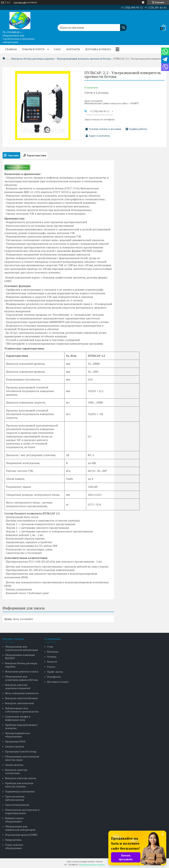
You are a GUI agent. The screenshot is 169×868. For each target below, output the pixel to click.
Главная (11, 49)
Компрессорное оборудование (14, 820)
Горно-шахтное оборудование (14, 846)
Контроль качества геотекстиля (16, 771)
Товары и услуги (33, 49)
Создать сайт (20, 2)
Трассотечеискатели (17, 805)
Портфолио (54, 677)
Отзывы (52, 657)
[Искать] (123, 26)
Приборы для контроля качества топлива (19, 785)
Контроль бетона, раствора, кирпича (33, 59)
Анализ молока (14, 765)
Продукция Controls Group (21, 751)
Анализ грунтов (15, 746)
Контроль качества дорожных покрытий (18, 686)
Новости (52, 662)
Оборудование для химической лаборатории (20, 828)
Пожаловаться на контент (93, 865)
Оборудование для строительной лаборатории (22, 648)
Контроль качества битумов (21, 698)
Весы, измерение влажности (22, 693)
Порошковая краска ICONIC (21, 835)
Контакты (73, 49)
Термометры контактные (20, 791)
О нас (57, 49)
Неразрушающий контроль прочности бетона (84, 59)
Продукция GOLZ (15, 741)
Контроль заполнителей (19, 703)
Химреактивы (13, 840)
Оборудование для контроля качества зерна (22, 758)
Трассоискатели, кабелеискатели (15, 798)
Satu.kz (99, 862)
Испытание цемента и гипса (22, 671)
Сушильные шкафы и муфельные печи (18, 718)
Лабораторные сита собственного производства (22, 710)
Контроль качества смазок (21, 778)
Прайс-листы (55, 672)
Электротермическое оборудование (18, 735)
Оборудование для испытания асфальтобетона (21, 678)
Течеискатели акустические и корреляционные (22, 811)
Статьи (51, 667)
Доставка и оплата (98, 49)
